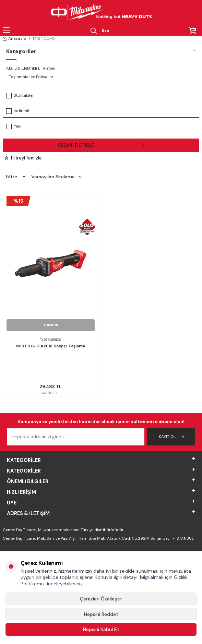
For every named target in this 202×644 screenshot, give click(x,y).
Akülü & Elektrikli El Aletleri (31, 68)
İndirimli (18, 111)
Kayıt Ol (171, 437)
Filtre (16, 177)
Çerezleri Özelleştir (101, 599)
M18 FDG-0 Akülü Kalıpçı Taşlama (51, 346)
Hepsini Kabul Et (101, 629)
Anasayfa (15, 38)
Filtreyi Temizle (23, 158)
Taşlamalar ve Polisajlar (31, 77)
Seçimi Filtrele (101, 145)
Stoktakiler (20, 96)
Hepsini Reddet (101, 614)
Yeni (14, 127)
